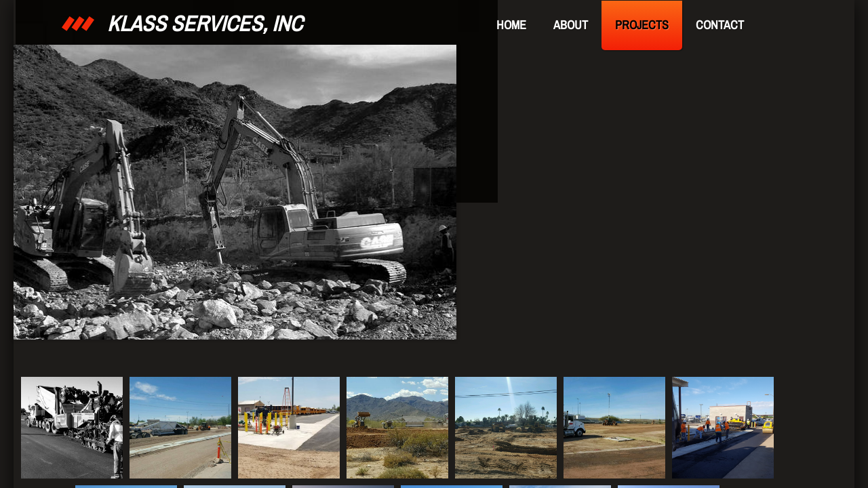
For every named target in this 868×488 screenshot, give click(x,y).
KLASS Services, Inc (205, 23)
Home (511, 25)
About (571, 25)
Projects (642, 25)
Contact (720, 25)
